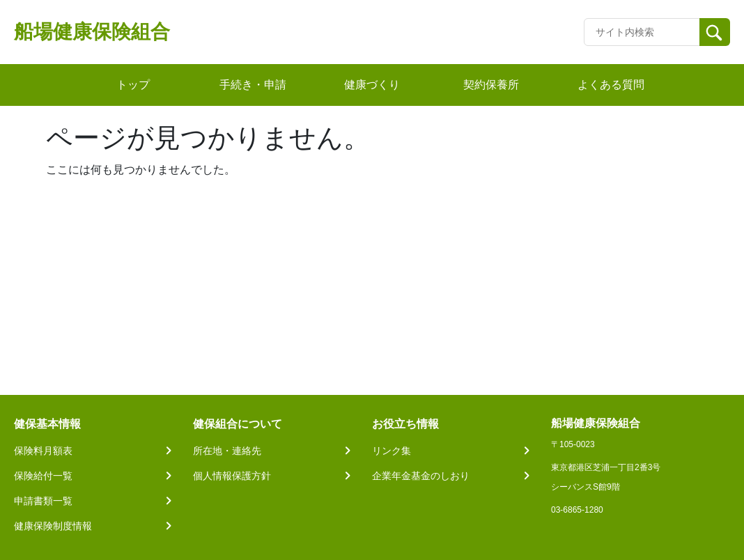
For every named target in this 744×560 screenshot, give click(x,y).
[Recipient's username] (642, 32)
